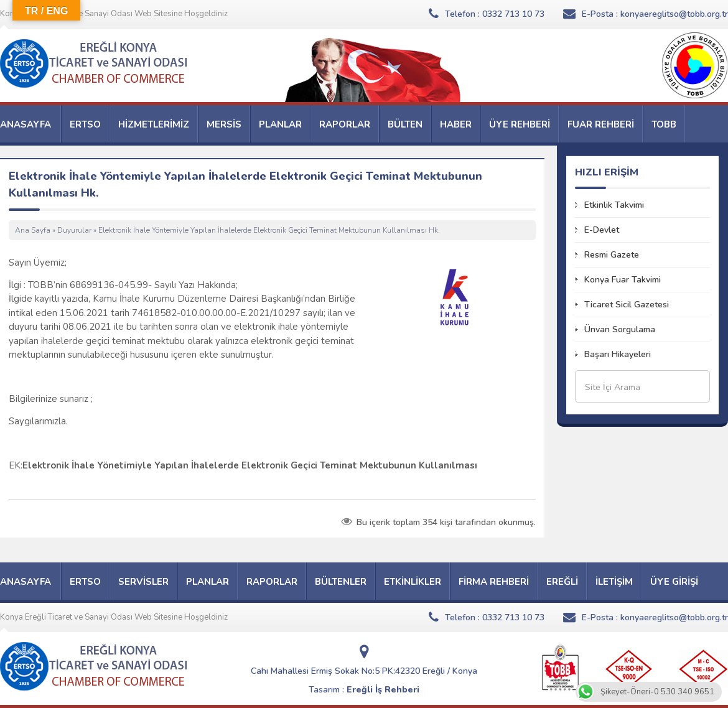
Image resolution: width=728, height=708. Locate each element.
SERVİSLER (143, 582)
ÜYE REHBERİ (520, 124)
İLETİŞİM (614, 582)
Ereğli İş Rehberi (383, 690)
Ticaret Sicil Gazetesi (627, 305)
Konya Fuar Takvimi (623, 280)
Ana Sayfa (33, 230)
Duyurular (74, 230)
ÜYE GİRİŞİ (674, 582)
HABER (456, 124)
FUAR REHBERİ (601, 124)
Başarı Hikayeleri (618, 354)
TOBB (664, 124)
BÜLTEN (405, 124)
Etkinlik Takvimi (614, 205)
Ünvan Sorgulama (620, 329)
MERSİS (224, 124)
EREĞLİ (562, 582)
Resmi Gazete (612, 255)
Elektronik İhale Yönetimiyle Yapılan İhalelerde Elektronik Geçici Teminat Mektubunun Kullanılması (250, 465)
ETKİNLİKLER (413, 582)
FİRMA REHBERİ (494, 582)
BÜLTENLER (341, 582)
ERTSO (85, 124)
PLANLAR (280, 124)
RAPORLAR (345, 124)
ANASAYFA (26, 124)
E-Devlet (602, 230)
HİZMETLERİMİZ (154, 124)
